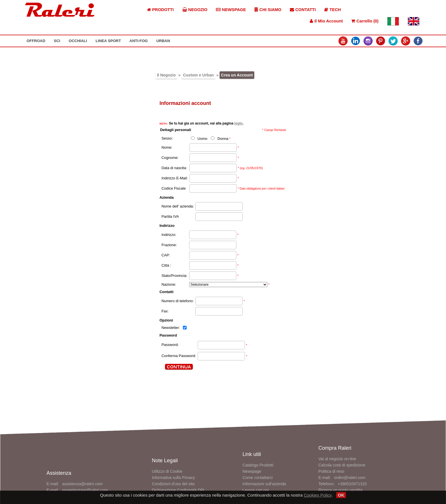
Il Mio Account (326, 21)
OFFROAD (36, 41)
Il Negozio (166, 75)
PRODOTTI (160, 10)
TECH (333, 10)
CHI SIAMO (268, 10)
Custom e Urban (198, 75)
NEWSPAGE (231, 10)
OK (341, 495)
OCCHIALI (78, 41)
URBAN (163, 41)
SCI (57, 41)
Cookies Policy (318, 495)
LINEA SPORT (108, 41)
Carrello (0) (365, 21)
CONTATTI (303, 10)
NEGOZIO (195, 10)
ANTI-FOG (139, 41)
